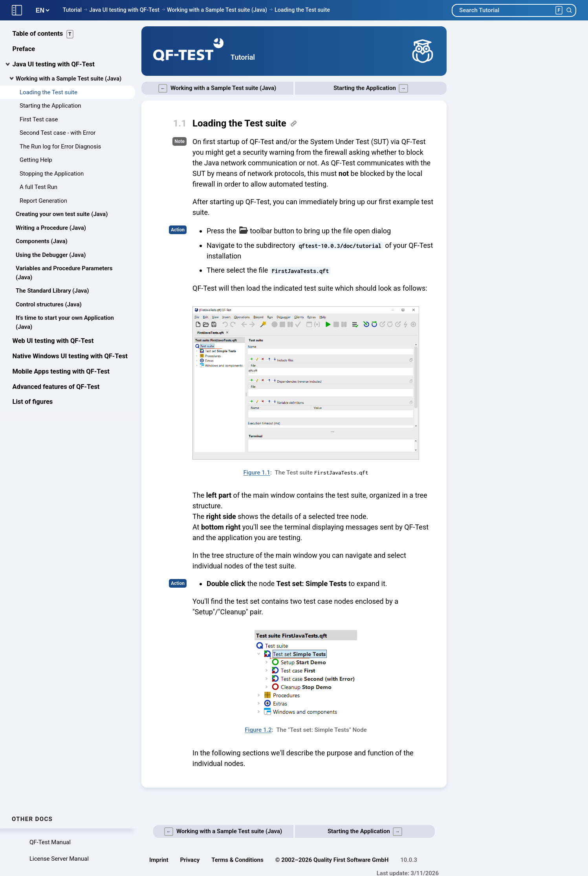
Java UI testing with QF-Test (124, 10)
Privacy (190, 860)
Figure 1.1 (256, 473)
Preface (24, 49)
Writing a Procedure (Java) (51, 228)
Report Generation (43, 201)
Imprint (159, 860)
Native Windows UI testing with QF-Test (70, 356)
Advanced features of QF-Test (56, 387)
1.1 (180, 123)
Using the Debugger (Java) (51, 255)
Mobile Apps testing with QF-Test (61, 371)
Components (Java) (42, 241)
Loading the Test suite (302, 10)
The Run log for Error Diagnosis (60, 147)
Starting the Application (50, 106)
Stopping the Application (52, 174)
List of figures (33, 402)
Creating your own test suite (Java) (62, 214)
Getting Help (36, 160)
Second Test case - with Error (58, 133)
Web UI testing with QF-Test (53, 341)
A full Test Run (38, 187)
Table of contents (43, 34)
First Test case (39, 119)
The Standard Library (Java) (52, 291)
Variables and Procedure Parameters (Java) (64, 273)
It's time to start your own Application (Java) (65, 322)
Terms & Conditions (237, 860)
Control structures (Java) (49, 304)
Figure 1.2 (258, 730)
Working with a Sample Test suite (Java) (217, 10)
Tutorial (72, 10)
